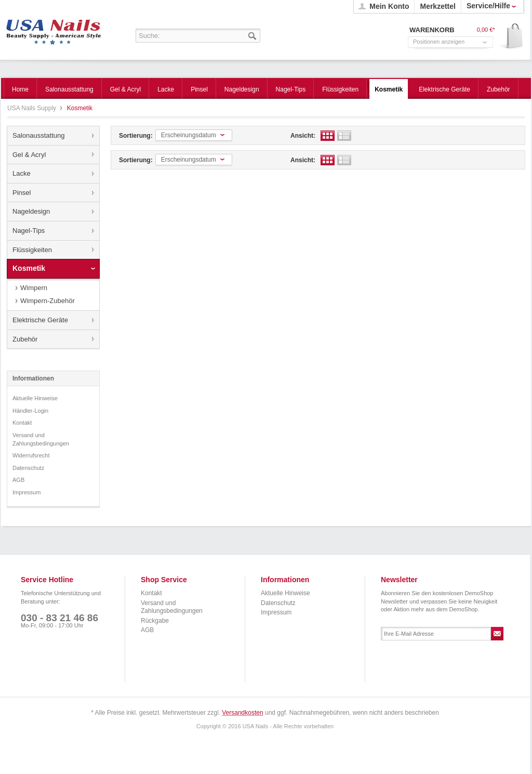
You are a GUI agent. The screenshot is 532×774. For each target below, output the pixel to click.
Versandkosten (242, 713)
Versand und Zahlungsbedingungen (41, 439)
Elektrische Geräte (40, 320)
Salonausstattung (38, 135)
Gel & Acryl (29, 155)
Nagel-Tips (29, 231)
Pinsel (22, 193)
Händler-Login (30, 411)
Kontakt (22, 423)
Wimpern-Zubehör (48, 301)
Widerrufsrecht (31, 455)
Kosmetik (29, 268)
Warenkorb (511, 37)
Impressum (26, 492)
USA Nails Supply (54, 29)
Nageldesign (31, 211)
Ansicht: (303, 136)
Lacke (22, 173)
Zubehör (25, 339)
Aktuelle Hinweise (35, 398)
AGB (18, 480)
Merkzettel (437, 6)
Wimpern (34, 288)
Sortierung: (136, 136)
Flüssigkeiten (32, 250)
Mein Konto (389, 6)
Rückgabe (155, 621)
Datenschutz (28, 468)
